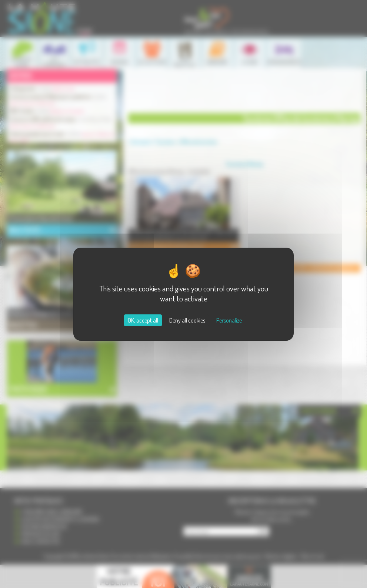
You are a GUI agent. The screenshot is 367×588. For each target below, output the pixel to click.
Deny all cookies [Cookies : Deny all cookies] (187, 320)
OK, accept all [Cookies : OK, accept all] (143, 320)
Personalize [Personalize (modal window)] (229, 320)
